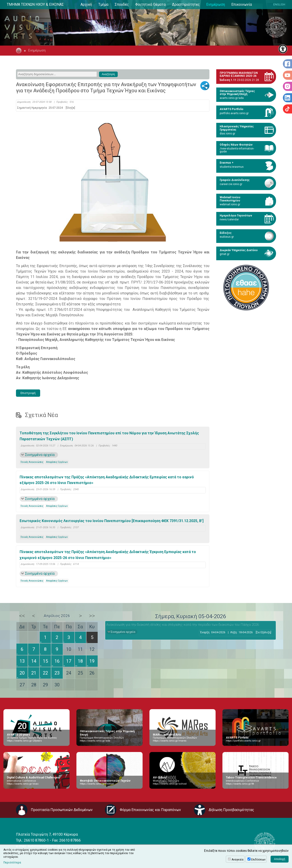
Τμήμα (103, 4)
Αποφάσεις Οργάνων (57, 462)
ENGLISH (279, 4)
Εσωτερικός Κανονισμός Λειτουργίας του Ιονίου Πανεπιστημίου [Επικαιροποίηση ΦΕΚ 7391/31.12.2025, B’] (112, 521)
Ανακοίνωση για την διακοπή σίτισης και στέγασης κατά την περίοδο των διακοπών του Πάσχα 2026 (183, 625)
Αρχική (86, 4)
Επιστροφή (28, 393)
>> (92, 616)
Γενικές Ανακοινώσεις (32, 462)
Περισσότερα (12, 863)
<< (22, 616)
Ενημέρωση (216, 4)
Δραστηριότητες (186, 4)
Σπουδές (122, 4)
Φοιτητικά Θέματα (150, 4)
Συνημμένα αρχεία (40, 455)
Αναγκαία (237, 860)
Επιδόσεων (258, 860)
